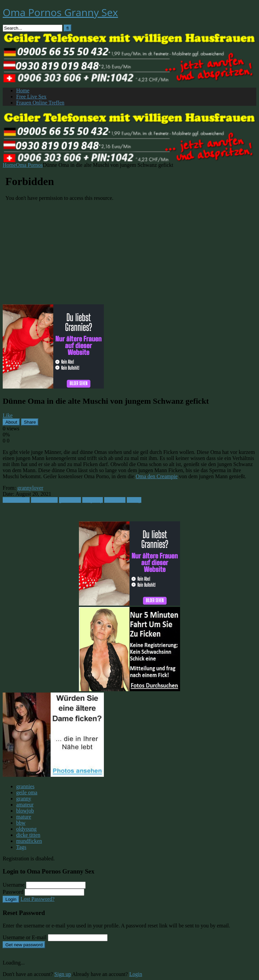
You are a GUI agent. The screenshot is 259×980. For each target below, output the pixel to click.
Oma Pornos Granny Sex (60, 12)
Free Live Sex (31, 97)
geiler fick (70, 500)
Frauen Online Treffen (40, 103)
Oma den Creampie (156, 476)
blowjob (25, 811)
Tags (21, 847)
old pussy (93, 500)
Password (13, 892)
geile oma (27, 792)
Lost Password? (38, 899)
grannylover (30, 488)
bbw (21, 823)
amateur (25, 805)
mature (24, 817)
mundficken (29, 841)
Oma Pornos (29, 165)
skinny (134, 500)
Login (11, 899)
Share (30, 422)
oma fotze (115, 500)
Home (23, 90)
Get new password (24, 945)
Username (14, 885)
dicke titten (28, 835)
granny (24, 799)
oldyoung (26, 829)
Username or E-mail (25, 937)
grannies (25, 786)
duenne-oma (44, 500)
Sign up (63, 974)
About (11, 422)
